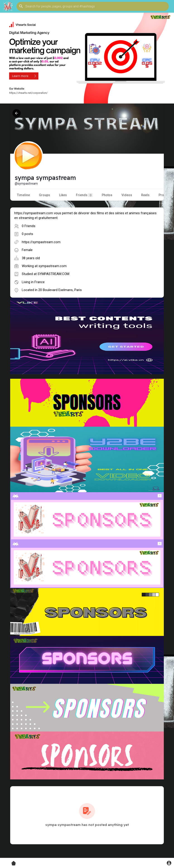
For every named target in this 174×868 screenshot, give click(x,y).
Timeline (23, 195)
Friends (84, 195)
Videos (127, 195)
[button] (93, 6)
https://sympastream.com (41, 242)
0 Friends (29, 226)
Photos (107, 195)
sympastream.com (53, 266)
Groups (45, 195)
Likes (63, 195)
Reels (145, 195)
